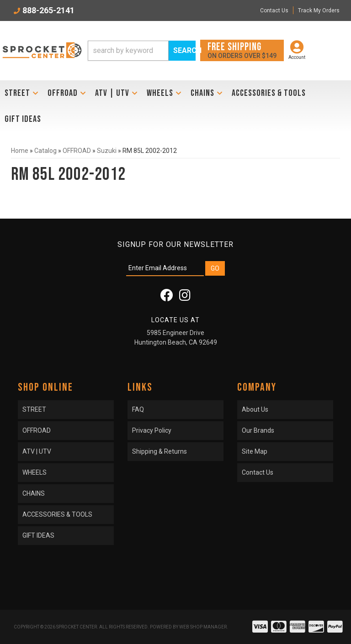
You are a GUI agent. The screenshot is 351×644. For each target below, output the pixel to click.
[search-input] (128, 51)
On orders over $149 (242, 50)
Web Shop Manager (203, 627)
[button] (142, 51)
